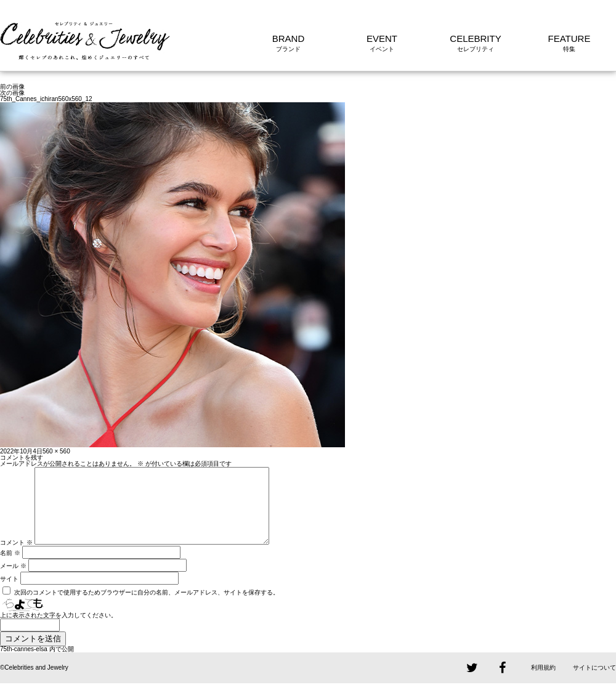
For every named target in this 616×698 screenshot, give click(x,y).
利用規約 (543, 682)
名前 (10, 568)
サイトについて (594, 682)
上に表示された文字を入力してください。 (59, 630)
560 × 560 (56, 451)
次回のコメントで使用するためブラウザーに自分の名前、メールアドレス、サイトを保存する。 (147, 607)
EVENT (382, 39)
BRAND (289, 39)
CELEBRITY (475, 39)
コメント (16, 557)
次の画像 (12, 93)
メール (13, 581)
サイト (9, 594)
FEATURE (569, 39)
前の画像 (12, 87)
